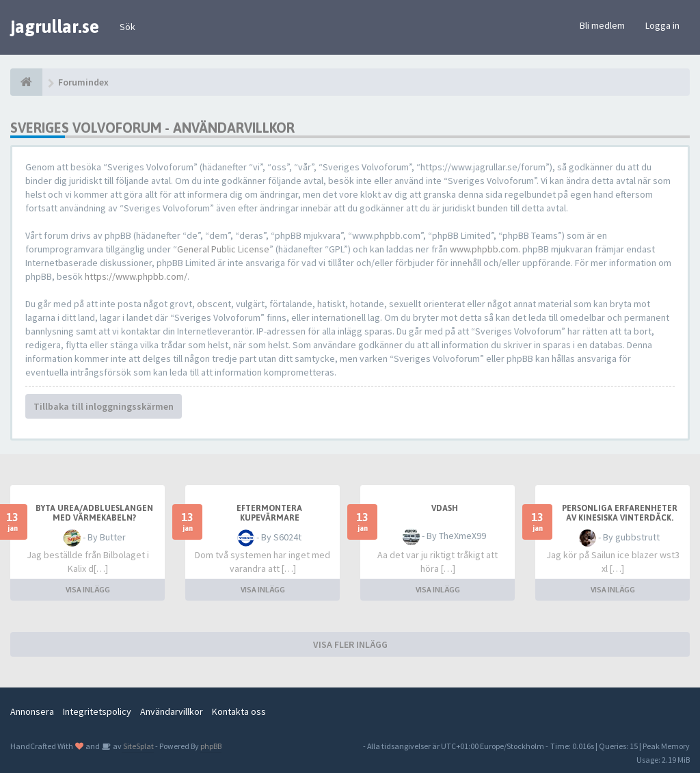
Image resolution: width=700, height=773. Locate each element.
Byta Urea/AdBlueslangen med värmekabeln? (94, 513)
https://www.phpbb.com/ (136, 276)
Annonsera (32, 711)
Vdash (445, 508)
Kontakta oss (239, 711)
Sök (127, 27)
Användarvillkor (172, 711)
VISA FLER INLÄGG (350, 644)
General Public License (223, 249)
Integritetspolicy (97, 711)
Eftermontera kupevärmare (269, 513)
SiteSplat (138, 746)
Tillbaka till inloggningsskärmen (104, 406)
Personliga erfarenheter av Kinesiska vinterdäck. (620, 513)
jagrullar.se (55, 27)
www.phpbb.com (484, 249)
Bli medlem (602, 25)
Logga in (662, 25)
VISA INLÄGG (88, 589)
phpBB (211, 746)
